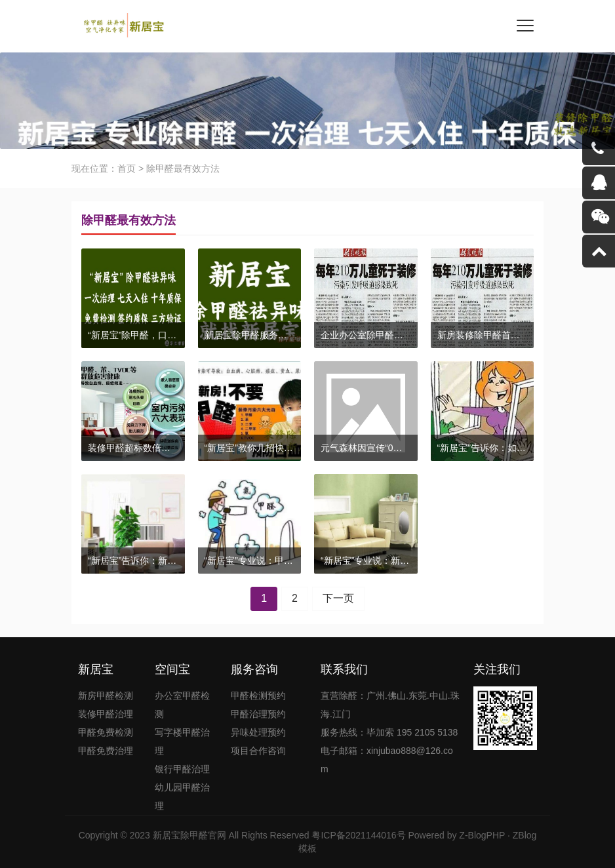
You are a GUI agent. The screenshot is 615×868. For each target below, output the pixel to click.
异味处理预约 (258, 732)
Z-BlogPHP (482, 835)
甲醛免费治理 (106, 751)
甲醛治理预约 (258, 714)
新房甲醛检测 (106, 696)
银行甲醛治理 (182, 769)
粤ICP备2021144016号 (358, 835)
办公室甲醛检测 (182, 705)
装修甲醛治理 (106, 714)
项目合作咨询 (258, 751)
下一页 (338, 598)
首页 (127, 168)
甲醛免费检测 (106, 732)
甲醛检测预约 (258, 696)
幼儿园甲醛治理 (182, 797)
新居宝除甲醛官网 (189, 835)
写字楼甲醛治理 (182, 741)
